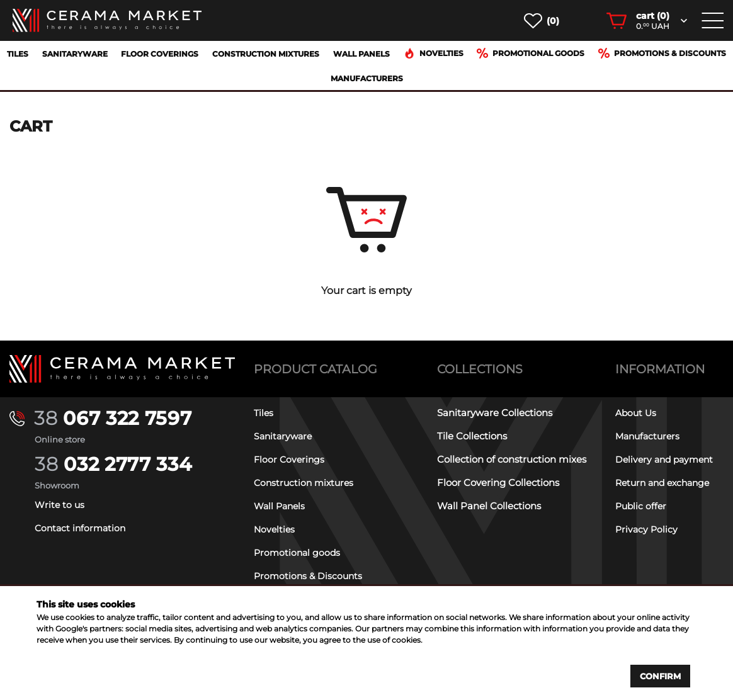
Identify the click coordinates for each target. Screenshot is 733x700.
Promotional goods (531, 53)
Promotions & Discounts (662, 53)
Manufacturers (367, 78)
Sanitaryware (75, 54)
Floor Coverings (160, 54)
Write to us (60, 505)
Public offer (642, 506)
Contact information (82, 528)
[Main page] (122, 369)
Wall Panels (361, 54)
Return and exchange (666, 483)
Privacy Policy (647, 529)
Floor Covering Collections (498, 483)
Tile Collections (472, 436)
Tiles (18, 54)
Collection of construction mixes (512, 459)
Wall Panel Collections (489, 506)
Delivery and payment (667, 459)
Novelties (434, 53)
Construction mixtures (266, 54)
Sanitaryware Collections (495, 413)
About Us (637, 413)
